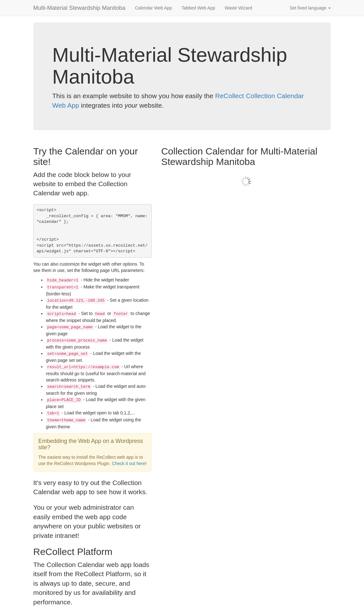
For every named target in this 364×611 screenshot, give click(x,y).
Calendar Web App (153, 8)
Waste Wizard (238, 8)
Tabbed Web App (198, 8)
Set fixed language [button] (310, 8)
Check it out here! (129, 463)
